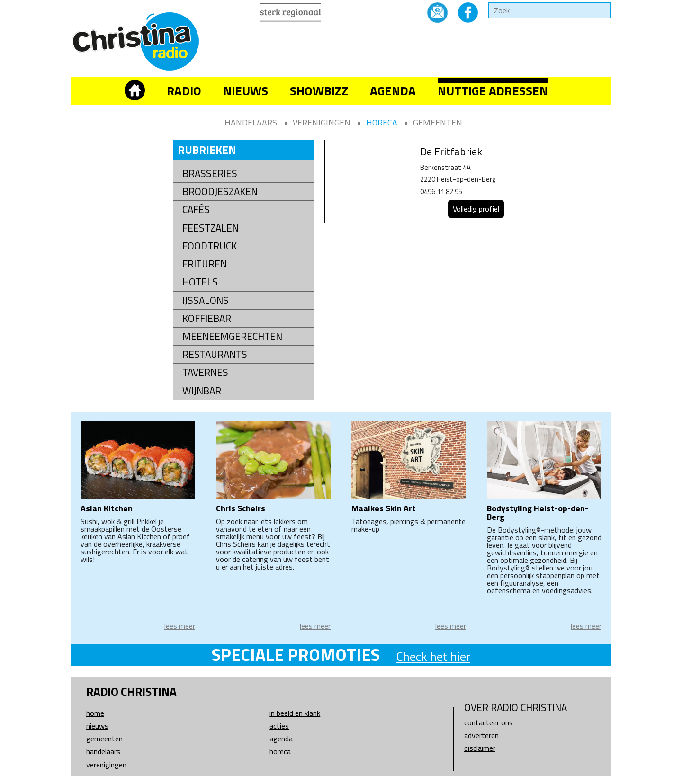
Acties (279, 726)
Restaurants (215, 354)
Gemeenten (438, 122)
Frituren (205, 264)
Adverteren (481, 735)
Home (95, 713)
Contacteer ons (489, 722)
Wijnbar (202, 391)
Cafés (196, 209)
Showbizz (319, 91)
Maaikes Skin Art (384, 508)
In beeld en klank (295, 713)
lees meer (180, 626)
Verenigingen (322, 122)
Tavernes (205, 372)
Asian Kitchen (107, 508)
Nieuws (246, 91)
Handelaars (251, 122)
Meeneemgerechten (232, 336)
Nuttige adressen (493, 91)
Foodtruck (210, 246)
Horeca (382, 122)
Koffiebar (207, 318)
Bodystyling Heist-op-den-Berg (538, 512)
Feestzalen (211, 228)
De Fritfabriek (451, 151)
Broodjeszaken (220, 192)
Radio (184, 91)
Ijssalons (206, 300)
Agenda (393, 91)
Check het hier (433, 656)
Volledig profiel (476, 209)
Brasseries (210, 174)
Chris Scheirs (241, 508)
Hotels (200, 282)
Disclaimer (480, 748)
